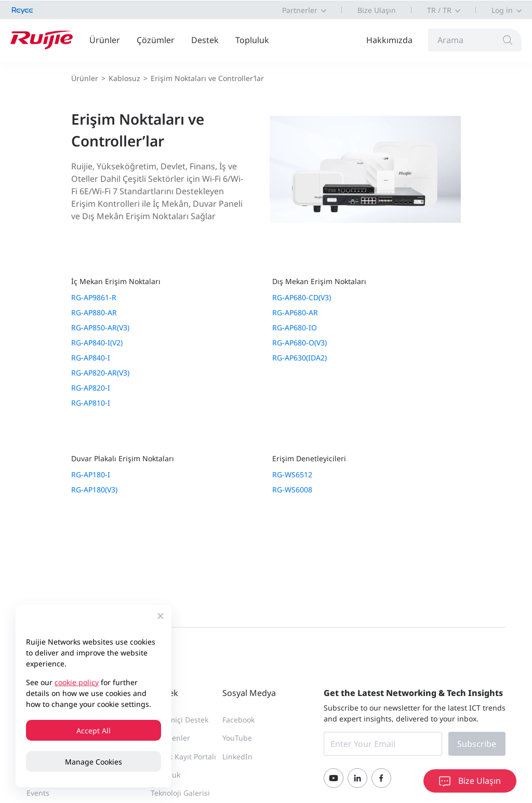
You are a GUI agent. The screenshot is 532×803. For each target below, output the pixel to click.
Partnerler (300, 10)
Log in (502, 10)
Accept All (94, 731)
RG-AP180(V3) (94, 490)
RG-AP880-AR (94, 312)
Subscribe (477, 744)
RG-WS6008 (292, 490)
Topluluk (252, 40)
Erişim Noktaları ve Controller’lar (207, 78)
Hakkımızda (389, 40)
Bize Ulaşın (377, 10)
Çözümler (156, 40)
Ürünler (105, 40)
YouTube (237, 738)
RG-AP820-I (91, 388)
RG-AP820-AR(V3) (100, 373)
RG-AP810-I (91, 403)
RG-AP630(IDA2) (300, 358)
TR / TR (439, 10)
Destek (205, 40)
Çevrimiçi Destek (179, 720)
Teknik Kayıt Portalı (183, 757)
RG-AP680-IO (295, 327)
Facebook (238, 720)
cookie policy (77, 682)
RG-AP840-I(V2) (97, 343)
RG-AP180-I (91, 474)
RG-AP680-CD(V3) (302, 297)
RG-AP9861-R (94, 297)
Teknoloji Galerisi (180, 793)
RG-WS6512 (292, 474)
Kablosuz (124, 78)
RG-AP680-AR (295, 312)
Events (38, 793)
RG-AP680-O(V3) (300, 343)
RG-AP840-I (91, 358)
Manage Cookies (94, 762)
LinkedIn (237, 757)
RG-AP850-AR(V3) (100, 327)
